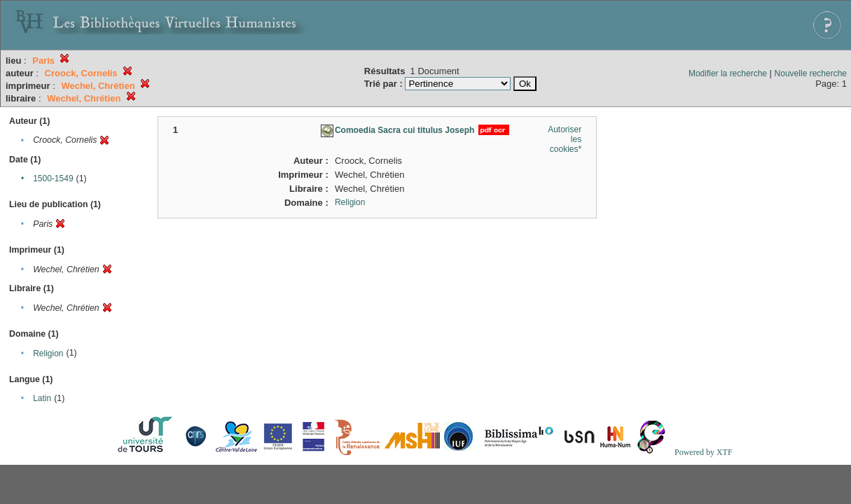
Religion (48, 353)
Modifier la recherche (728, 73)
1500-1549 (53, 178)
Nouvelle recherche (811, 73)
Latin (42, 398)
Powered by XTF (704, 452)
